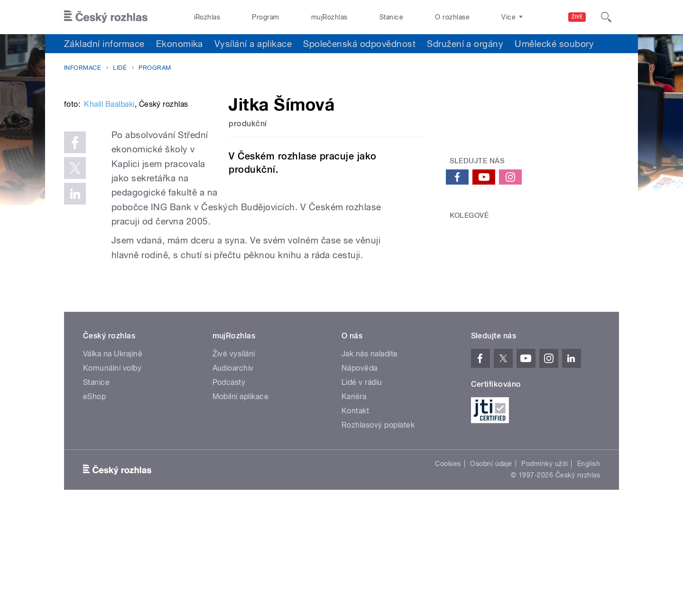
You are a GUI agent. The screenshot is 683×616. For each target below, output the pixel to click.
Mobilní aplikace (241, 500)
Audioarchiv (233, 472)
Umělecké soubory (554, 44)
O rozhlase (452, 17)
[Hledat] (606, 17)
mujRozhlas (329, 17)
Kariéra (354, 500)
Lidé (120, 68)
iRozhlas (207, 17)
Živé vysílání (234, 458)
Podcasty (229, 486)
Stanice (391, 17)
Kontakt (355, 515)
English (589, 568)
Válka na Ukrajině (113, 458)
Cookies (448, 568)
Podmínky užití (545, 568)
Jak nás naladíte (370, 458)
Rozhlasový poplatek (378, 529)
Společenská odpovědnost (359, 44)
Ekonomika (180, 44)
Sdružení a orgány (465, 44)
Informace (83, 68)
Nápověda (360, 472)
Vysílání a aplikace (253, 44)
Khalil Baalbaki (109, 247)
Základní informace (104, 44)
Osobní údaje (491, 568)
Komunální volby (112, 472)
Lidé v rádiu (362, 486)
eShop (94, 500)
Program (265, 17)
